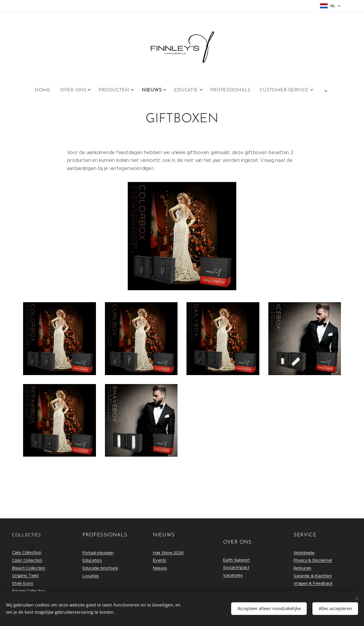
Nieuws (160, 568)
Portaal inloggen (98, 553)
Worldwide (304, 553)
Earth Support (236, 560)
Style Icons (22, 583)
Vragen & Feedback (313, 584)
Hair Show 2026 (168, 553)
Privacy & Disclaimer (313, 560)
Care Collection (27, 553)
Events (160, 560)
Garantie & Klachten (313, 576)
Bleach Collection (29, 568)
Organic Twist (25, 576)
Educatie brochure (100, 568)
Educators (92, 560)
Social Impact (236, 568)
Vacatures (233, 575)
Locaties (91, 576)
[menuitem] (143, 90)
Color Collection (27, 560)
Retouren (302, 568)
